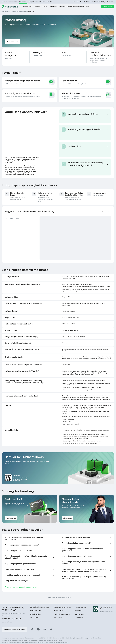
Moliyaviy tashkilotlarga (62, 614)
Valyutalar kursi (36, 611)
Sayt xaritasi (79, 618)
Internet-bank (80, 614)
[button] (110, 2)
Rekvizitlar (78, 611)
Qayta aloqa (34, 618)
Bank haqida (58, 618)
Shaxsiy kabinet (36, 614)
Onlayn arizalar (108, 7)
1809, (5, 607)
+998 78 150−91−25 (12, 619)
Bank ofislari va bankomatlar (40, 607)
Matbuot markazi (81, 607)
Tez (48, 2)
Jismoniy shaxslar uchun (10, 2)
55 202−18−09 (9, 610)
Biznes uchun (23, 2)
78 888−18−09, (16, 607)
